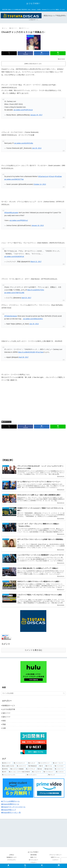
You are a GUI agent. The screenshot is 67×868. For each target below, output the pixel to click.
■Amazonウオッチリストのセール (13, 807)
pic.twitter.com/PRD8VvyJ (19, 220)
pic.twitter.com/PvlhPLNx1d (23, 110)
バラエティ (33, 862)
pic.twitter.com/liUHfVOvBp (24, 143)
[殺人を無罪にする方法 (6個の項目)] (9, 766)
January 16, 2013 (38, 225)
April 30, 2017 (24, 357)
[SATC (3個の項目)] (5, 772)
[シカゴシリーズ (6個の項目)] (22, 766)
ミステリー (55, 860)
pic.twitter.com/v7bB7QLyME (14, 293)
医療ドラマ (33, 857)
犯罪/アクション (6, 422)
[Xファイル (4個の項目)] (49, 766)
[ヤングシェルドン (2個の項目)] (37, 775)
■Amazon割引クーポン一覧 (11, 813)
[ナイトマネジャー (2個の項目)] (49, 772)
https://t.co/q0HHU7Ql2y (36, 290)
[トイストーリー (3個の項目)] (60, 769)
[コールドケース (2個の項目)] (37, 772)
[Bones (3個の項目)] (40, 769)
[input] (33, 693)
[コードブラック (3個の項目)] (31, 769)
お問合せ (12, 855)
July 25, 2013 (34, 324)
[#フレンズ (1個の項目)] (57, 775)
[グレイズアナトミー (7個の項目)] (45, 763)
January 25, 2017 (36, 115)
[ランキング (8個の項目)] (33, 763)
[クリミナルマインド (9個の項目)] (20, 763)
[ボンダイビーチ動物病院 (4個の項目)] (18, 769)
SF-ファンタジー (34, 860)
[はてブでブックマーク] (42, 53)
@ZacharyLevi (43, 176)
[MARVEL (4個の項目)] (6, 769)
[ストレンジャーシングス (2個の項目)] (14, 775)
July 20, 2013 (37, 148)
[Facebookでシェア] (25, 53)
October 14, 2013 (40, 184)
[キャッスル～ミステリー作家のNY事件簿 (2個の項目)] (20, 772)
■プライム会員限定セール (11, 801)
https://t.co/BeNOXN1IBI (27, 352)
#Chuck (51, 176)
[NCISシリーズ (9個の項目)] (7, 763)
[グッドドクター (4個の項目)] (60, 766)
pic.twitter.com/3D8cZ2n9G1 (33, 319)
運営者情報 (33, 855)
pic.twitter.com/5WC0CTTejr (14, 179)
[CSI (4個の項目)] (42, 766)
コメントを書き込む (34, 650)
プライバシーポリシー (55, 855)
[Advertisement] (33, 444)
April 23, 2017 (26, 298)
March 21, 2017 (36, 262)
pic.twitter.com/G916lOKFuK (14, 257)
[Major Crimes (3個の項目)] (49, 769)
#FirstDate (58, 176)
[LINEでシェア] (58, 53)
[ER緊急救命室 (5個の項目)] (33, 766)
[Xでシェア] (9, 53)
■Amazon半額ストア (9, 810)
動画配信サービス (12, 857)
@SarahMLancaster (11, 213)
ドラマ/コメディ (12, 860)
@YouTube (39, 352)
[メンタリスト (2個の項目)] (60, 772)
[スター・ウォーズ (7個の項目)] (59, 763)
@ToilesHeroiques (11, 316)
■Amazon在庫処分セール (10, 804)
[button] (64, 693)
